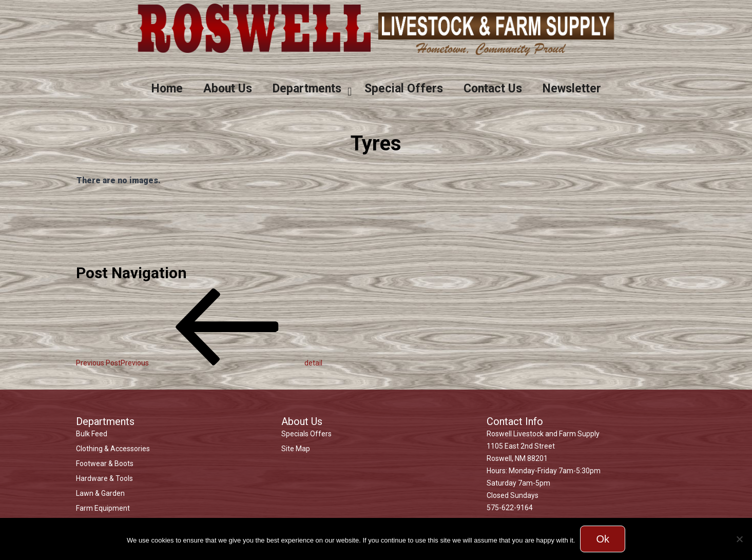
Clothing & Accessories (113, 449)
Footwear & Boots (105, 464)
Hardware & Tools (104, 478)
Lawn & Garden (100, 493)
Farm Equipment (103, 508)
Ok (603, 539)
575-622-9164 (510, 508)
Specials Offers (306, 434)
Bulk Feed (92, 434)
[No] (739, 539)
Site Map (296, 449)
